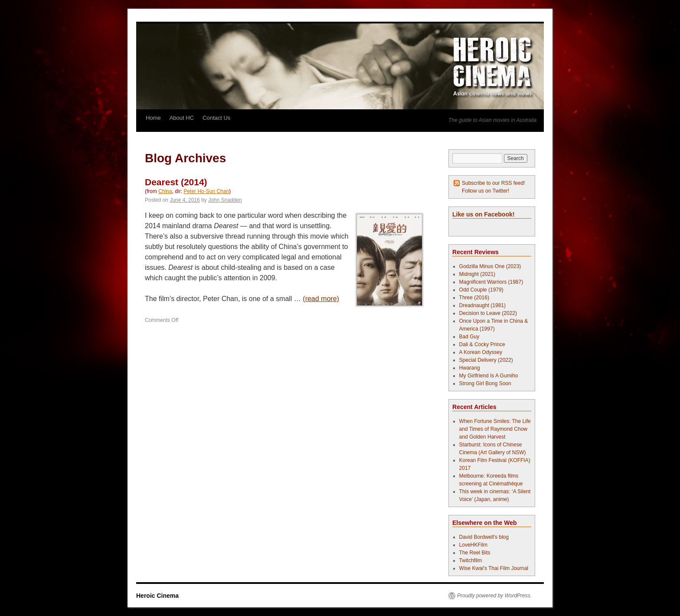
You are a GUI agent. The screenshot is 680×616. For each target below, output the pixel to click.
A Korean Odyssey (481, 352)
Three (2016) (474, 298)
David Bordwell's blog (484, 537)
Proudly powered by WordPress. (494, 596)
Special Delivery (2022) (486, 360)
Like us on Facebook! (483, 214)
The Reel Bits (475, 553)
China (165, 191)
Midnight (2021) (477, 274)
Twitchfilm (471, 560)
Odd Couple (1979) (481, 290)
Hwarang (470, 368)
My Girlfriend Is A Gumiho (489, 376)
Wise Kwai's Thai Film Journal (494, 568)
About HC (182, 118)
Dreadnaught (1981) (482, 305)
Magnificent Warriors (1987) (491, 282)
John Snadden (225, 200)
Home (153, 118)
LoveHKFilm (473, 545)
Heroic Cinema (157, 596)
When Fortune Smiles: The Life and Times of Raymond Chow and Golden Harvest (495, 429)
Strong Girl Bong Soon (485, 383)
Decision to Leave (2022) (488, 313)
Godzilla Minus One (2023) (490, 266)
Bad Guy (469, 337)
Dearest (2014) (176, 182)
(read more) (321, 299)
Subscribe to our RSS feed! (493, 183)
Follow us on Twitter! (485, 191)
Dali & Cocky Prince (482, 344)
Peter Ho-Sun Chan (206, 191)
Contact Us (216, 118)
